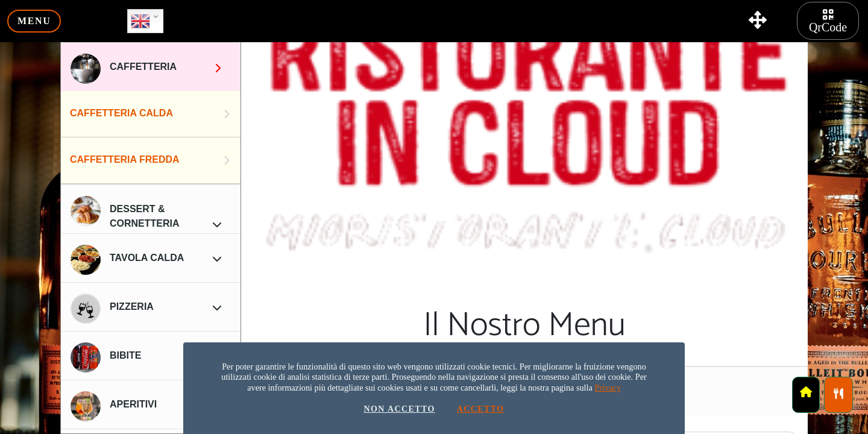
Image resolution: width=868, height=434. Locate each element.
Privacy (607, 388)
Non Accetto (399, 409)
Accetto (481, 409)
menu (34, 21)
